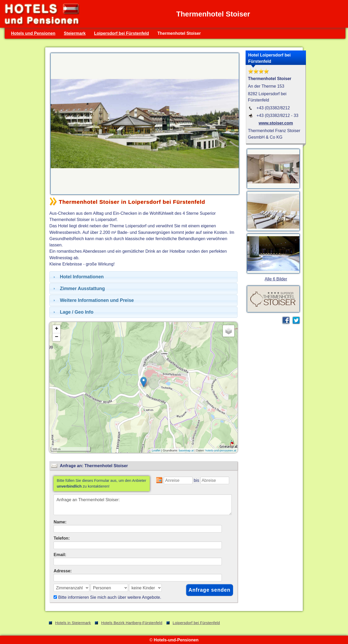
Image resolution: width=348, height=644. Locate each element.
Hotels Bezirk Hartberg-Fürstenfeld (132, 623)
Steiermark (75, 33)
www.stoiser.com (276, 123)
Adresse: (63, 571)
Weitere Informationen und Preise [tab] (93, 300)
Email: (60, 555)
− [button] (57, 337)
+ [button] (57, 329)
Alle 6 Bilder (276, 279)
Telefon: (62, 538)
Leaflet (156, 450)
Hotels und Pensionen (33, 33)
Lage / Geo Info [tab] (73, 312)
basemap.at (186, 450)
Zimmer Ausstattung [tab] (78, 289)
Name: (60, 522)
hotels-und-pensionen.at (221, 450)
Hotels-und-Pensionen (176, 640)
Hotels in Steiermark (73, 623)
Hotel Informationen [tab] (78, 277)
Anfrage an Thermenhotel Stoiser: (143, 505)
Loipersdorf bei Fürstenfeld (121, 33)
